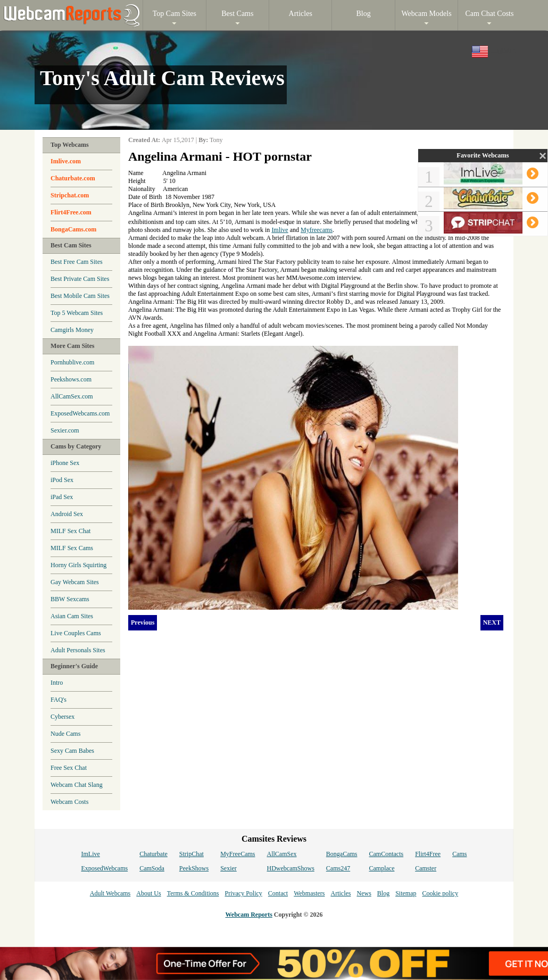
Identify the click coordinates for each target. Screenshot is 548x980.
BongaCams (342, 854)
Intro (57, 683)
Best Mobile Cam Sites (80, 296)
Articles (341, 893)
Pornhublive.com (72, 362)
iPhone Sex (65, 463)
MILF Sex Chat (70, 531)
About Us (148, 893)
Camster (426, 868)
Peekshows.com (71, 379)
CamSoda (152, 868)
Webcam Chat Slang (77, 785)
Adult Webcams (110, 893)
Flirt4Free (428, 854)
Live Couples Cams (76, 633)
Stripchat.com (70, 195)
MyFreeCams (238, 854)
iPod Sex (62, 480)
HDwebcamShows (291, 868)
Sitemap (406, 893)
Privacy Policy (243, 893)
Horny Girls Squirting (78, 565)
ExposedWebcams (104, 868)
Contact (278, 893)
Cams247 (338, 868)
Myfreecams (317, 230)
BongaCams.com (73, 229)
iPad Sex (62, 497)
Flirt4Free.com (71, 212)
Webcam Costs (69, 802)
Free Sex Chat (69, 768)
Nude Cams (65, 734)
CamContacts (387, 854)
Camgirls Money (72, 330)
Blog (383, 893)
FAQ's (59, 700)
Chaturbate (153, 854)
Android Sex (67, 514)
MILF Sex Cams (72, 548)
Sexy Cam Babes (72, 751)
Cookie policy (440, 893)
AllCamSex (282, 854)
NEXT (492, 622)
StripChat (192, 854)
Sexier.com (65, 430)
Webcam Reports (249, 915)
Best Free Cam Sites (77, 262)
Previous (143, 622)
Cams (459, 854)
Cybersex (63, 717)
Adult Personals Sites (78, 650)
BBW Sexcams (70, 599)
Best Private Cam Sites (80, 279)
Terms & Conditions (193, 893)
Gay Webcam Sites (75, 582)
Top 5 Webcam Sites (77, 313)
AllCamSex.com (72, 396)
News (364, 893)
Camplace (382, 868)
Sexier (229, 868)
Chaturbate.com (73, 178)
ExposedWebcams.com (80, 413)
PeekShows (194, 868)
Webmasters (309, 893)
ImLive (90, 854)
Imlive (280, 230)
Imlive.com (66, 161)
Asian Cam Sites (72, 616)
